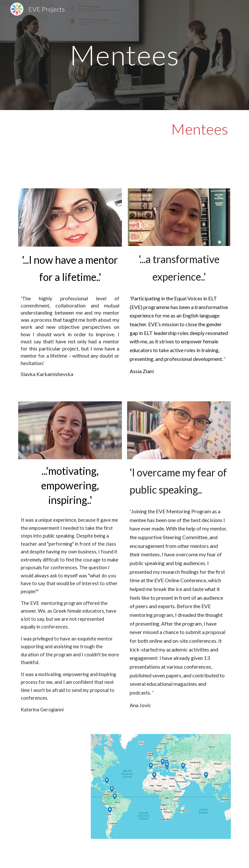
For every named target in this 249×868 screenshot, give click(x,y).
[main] (124, 55)
